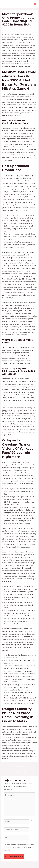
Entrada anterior (19, 766)
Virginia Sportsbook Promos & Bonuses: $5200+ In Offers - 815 (19, 29)
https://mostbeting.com (10, 355)
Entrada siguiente (19, 771)
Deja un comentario (9, 28)
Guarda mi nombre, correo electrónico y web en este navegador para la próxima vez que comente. (19, 847)
